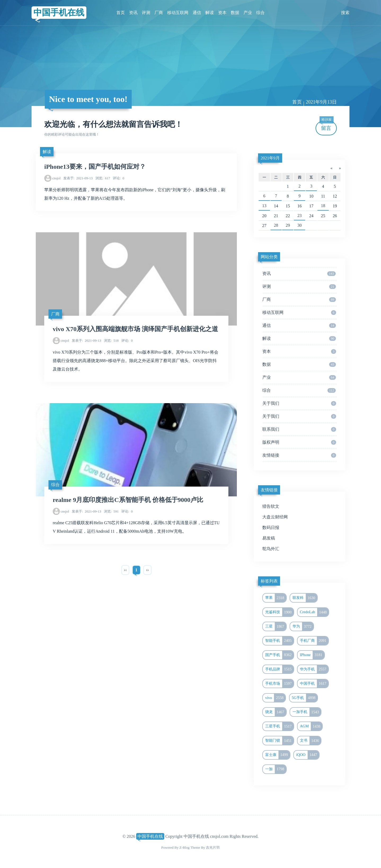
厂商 (159, 13)
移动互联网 (178, 13)
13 (264, 206)
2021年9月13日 (321, 102)
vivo (275, 698)
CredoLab (314, 612)
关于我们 (299, 403)
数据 (235, 13)
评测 (146, 13)
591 (111, 511)
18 (323, 206)
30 (300, 225)
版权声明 (299, 442)
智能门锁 (279, 741)
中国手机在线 (59, 12)
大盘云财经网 (275, 517)
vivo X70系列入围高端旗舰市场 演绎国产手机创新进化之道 (135, 329)
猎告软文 (271, 506)
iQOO (308, 755)
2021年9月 (270, 158)
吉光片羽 (213, 847)
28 (276, 225)
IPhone (312, 655)
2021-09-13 (78, 178)
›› (147, 570)
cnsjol (56, 178)
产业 (248, 13)
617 (103, 178)
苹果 (276, 598)
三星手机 (279, 726)
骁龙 (276, 712)
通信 (197, 13)
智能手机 (279, 641)
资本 (222, 13)
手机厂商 (314, 641)
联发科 (305, 598)
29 (288, 225)
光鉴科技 (279, 612)
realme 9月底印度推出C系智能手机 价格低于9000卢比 (128, 500)
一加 (276, 769)
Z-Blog (184, 847)
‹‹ (125, 570)
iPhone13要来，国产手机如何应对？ (95, 167)
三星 (276, 626)
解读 (210, 13)
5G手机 (305, 698)
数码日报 (271, 528)
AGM (311, 726)
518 (111, 340)
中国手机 (314, 684)
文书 (310, 741)
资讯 (133, 13)
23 (300, 215)
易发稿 (269, 538)
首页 (121, 13)
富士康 (278, 755)
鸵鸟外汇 (271, 549)
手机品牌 (279, 669)
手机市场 (279, 684)
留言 (326, 126)
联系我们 (299, 429)
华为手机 (314, 669)
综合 (260, 13)
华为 (303, 626)
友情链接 (299, 455)
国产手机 (279, 655)
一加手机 (307, 712)
